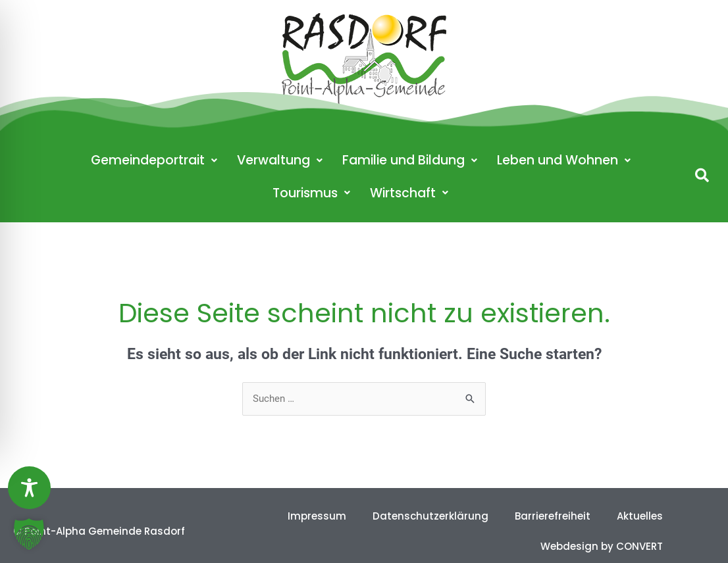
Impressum (317, 516)
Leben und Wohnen (564, 160)
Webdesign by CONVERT (602, 546)
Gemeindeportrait (154, 160)
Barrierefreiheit (553, 516)
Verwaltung (280, 160)
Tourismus (311, 193)
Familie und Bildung (410, 160)
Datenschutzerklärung (430, 516)
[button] (702, 175)
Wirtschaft (409, 193)
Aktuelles (640, 516)
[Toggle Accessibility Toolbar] (29, 488)
